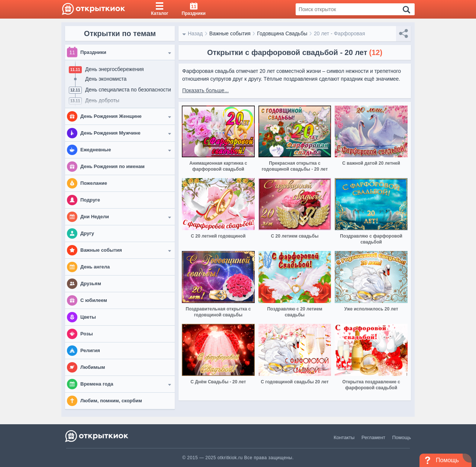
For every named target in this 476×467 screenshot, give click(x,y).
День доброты (102, 100)
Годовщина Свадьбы (282, 33)
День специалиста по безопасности (128, 90)
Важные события (230, 33)
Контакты (344, 437)
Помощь (402, 437)
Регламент (373, 437)
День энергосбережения (115, 69)
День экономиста (106, 79)
